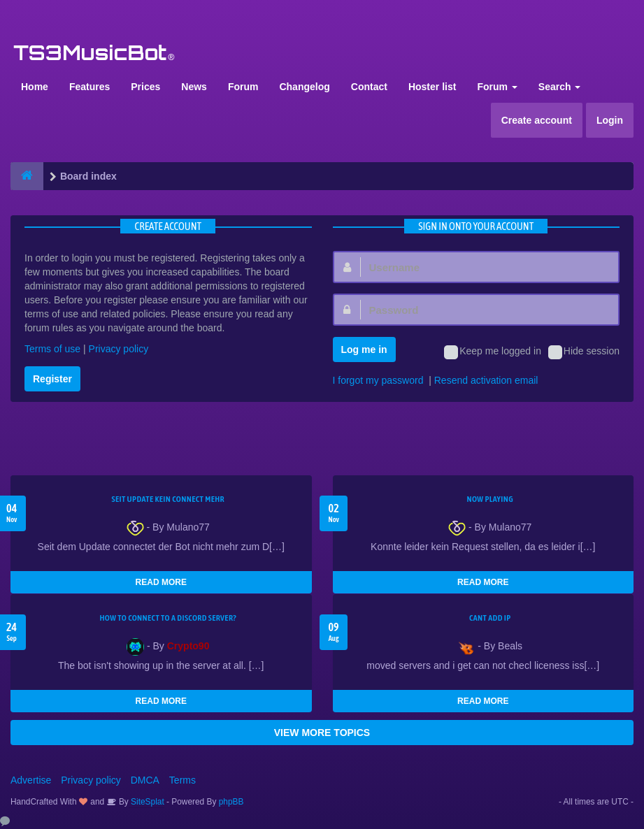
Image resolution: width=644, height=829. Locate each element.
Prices (145, 87)
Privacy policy (119, 349)
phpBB (231, 802)
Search (560, 87)
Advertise (31, 780)
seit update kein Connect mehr (168, 499)
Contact (369, 87)
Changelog (304, 87)
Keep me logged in (493, 352)
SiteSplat (146, 802)
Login (610, 120)
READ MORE (161, 582)
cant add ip (490, 618)
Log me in (364, 349)
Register (52, 379)
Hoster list (432, 87)
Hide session (584, 352)
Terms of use (52, 349)
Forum (243, 87)
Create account (537, 120)
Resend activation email (486, 380)
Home (35, 87)
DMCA (145, 780)
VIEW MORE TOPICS (322, 733)
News (194, 87)
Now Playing (490, 499)
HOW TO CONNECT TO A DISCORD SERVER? (168, 618)
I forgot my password (378, 380)
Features (90, 87)
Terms (183, 780)
